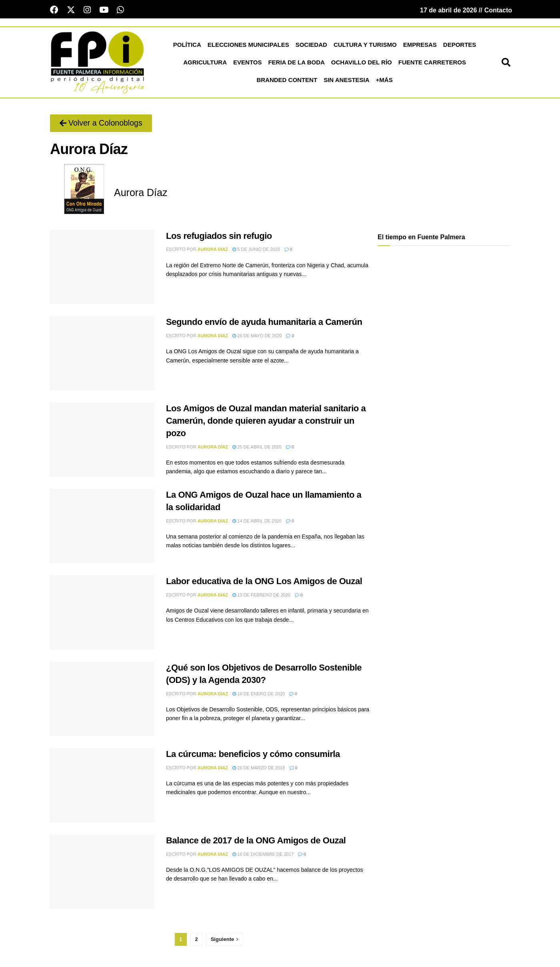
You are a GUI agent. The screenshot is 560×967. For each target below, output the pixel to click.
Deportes (460, 46)
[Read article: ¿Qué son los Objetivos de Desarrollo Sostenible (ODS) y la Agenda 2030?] (102, 700)
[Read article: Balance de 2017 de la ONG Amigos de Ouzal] (102, 873)
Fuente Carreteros (432, 63)
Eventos (247, 63)
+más (384, 81)
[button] (506, 64)
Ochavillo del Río (362, 63)
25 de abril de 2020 (257, 448)
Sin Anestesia (346, 81)
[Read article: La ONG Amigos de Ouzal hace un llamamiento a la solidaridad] (102, 527)
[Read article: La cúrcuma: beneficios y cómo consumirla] (102, 787)
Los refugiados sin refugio (219, 237)
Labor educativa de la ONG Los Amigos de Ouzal (264, 582)
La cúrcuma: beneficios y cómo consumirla (253, 755)
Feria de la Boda (296, 63)
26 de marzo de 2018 (259, 769)
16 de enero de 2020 (259, 695)
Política (187, 46)
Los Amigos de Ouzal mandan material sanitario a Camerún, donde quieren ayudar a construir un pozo (266, 422)
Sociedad (311, 46)
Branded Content (287, 81)
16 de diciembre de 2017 (263, 855)
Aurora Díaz (213, 250)
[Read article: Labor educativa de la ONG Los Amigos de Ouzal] (102, 614)
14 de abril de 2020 (257, 522)
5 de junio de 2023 (256, 250)
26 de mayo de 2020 (257, 337)
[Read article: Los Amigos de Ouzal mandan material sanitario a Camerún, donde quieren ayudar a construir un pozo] (102, 441)
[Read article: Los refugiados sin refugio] (102, 268)
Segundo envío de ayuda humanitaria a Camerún (264, 323)
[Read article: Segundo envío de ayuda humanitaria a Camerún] (102, 355)
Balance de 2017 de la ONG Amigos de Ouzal (256, 842)
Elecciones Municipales (248, 46)
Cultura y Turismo (365, 46)
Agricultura (205, 63)
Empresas (420, 46)
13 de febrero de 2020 (261, 596)
